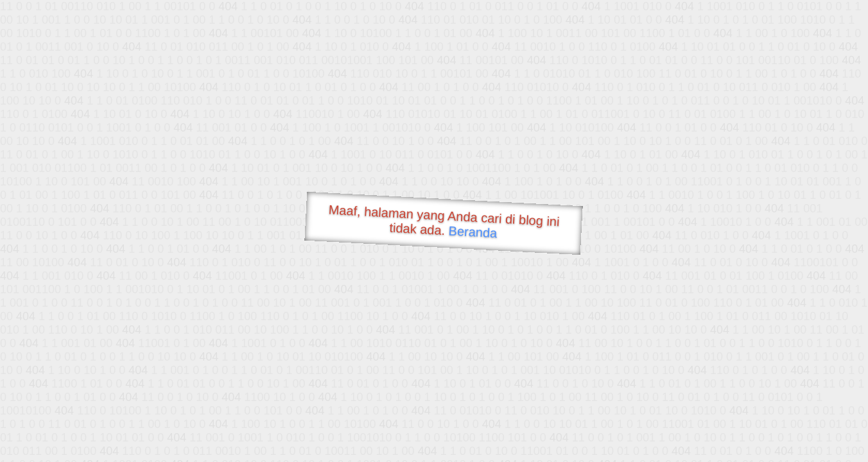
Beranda (473, 232)
